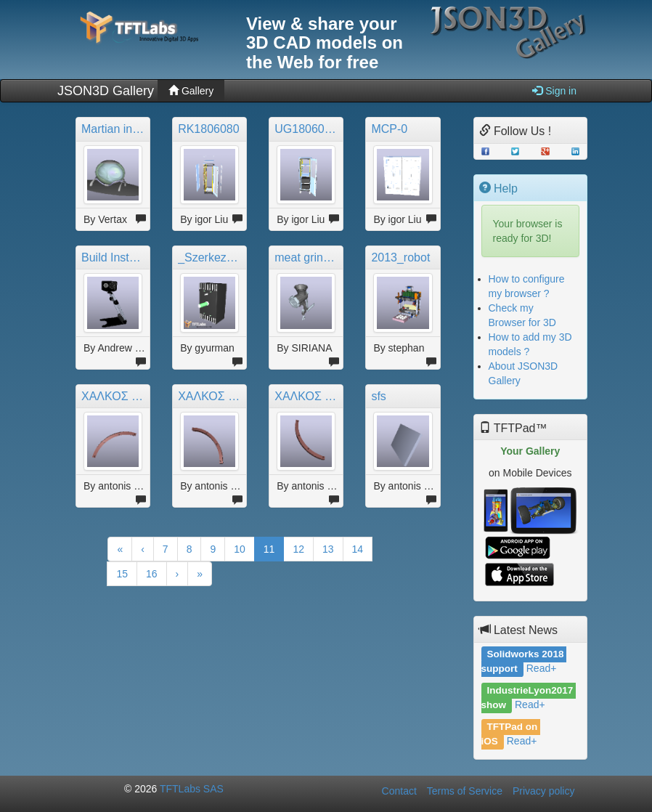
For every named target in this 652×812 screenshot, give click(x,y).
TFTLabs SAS (192, 789)
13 (328, 549)
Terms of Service (465, 791)
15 (122, 574)
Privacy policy (544, 791)
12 (298, 549)
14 (358, 549)
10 (240, 549)
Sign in (554, 90)
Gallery (191, 90)
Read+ (542, 668)
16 (152, 574)
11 (269, 549)
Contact (399, 791)
